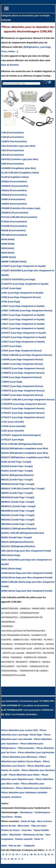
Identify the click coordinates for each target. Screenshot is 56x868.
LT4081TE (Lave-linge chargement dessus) (23, 391)
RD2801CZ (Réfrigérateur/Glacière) (19, 529)
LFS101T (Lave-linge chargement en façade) (24, 333)
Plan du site (15, 846)
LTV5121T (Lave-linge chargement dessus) (23, 417)
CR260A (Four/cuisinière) (14, 182)
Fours (4, 51)
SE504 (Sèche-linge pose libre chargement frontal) (27, 591)
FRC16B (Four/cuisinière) (14, 235)
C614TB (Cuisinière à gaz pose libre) (20, 159)
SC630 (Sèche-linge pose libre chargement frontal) (27, 577)
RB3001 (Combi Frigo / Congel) (17, 493)
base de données (10, 65)
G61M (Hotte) (8, 239)
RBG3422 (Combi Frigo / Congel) (18, 520)
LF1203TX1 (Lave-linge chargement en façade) (25, 284)
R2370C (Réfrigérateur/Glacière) (17, 475)
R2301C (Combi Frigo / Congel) (17, 471)
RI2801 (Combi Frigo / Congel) (16, 537)
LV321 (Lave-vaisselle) (13, 431)
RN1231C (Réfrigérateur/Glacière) (18, 546)
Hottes (12, 51)
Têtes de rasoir (39, 826)
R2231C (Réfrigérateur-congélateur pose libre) (25, 453)
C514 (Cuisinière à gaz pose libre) (18, 146)
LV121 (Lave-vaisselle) (13, 422)
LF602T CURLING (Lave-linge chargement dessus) (27, 311)
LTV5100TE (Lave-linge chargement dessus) (23, 404)
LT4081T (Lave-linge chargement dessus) (22, 386)
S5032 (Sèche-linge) (11, 569)
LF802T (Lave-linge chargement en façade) (23, 319)
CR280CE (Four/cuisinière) (15, 213)
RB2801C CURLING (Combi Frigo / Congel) (23, 489)
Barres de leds (9, 826)
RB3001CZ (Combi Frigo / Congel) (18, 506)
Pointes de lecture (10, 830)
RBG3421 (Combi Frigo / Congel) (18, 515)
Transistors (7, 817)
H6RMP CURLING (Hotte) (14, 262)
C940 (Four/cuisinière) (12, 164)
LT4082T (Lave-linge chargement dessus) (22, 395)
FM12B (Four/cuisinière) (13, 230)
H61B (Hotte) (8, 248)
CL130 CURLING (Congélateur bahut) (20, 173)
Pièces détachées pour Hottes (25, 775)
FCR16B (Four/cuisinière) (14, 226)
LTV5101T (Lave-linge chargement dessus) (23, 408)
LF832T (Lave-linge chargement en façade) (23, 328)
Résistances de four (33, 835)
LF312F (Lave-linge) (11, 288)
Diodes (18, 817)
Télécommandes (26, 748)
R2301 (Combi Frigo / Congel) (16, 462)
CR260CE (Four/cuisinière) (15, 186)
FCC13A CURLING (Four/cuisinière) (19, 217)
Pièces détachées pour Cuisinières (34, 788)
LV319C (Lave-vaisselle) (13, 426)
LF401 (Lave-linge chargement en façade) (22, 293)
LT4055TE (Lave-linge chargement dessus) (23, 368)
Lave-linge (45, 47)
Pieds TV (39, 839)
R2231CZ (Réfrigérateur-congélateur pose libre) (25, 457)
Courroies (27, 830)
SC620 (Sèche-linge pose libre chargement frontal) (27, 573)
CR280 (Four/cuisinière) (13, 199)
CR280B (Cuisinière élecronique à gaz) (21, 208)
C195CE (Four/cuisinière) (14, 141)
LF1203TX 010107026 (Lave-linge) (18, 279)
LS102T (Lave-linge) (11, 346)
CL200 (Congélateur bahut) (15, 177)
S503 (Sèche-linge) (11, 555)
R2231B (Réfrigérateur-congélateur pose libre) (25, 448)
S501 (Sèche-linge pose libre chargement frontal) (26, 551)
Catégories (29, 846)
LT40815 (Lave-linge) (12, 382)
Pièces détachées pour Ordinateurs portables (25, 793)
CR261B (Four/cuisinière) (14, 195)
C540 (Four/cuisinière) (12, 150)
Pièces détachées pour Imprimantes (36, 752)
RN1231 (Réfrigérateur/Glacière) (17, 542)
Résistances (27, 812)
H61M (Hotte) (8, 253)
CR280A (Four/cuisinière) (14, 204)
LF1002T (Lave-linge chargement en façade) (23, 266)
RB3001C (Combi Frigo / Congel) (18, 502)
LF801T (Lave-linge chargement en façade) (23, 315)
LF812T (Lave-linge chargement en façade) (23, 324)
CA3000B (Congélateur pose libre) (18, 168)
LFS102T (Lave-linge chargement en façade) (24, 337)
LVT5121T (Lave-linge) (12, 440)
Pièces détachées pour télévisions (20, 757)
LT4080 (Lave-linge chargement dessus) (21, 377)
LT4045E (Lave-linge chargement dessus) (22, 359)
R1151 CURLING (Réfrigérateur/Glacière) (22, 444)
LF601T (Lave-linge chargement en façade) (23, 306)
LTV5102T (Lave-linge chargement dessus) (23, 413)
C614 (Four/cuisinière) (12, 155)
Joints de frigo (28, 821)
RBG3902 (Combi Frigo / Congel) (18, 524)
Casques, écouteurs (11, 797)
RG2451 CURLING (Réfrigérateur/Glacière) (23, 533)
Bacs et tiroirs (44, 821)
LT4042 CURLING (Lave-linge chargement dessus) (27, 355)
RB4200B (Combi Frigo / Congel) (18, 511)
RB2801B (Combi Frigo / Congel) (18, 484)
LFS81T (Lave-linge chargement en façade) (23, 342)
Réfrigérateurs (31, 47)
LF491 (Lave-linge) (11, 302)
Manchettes (16, 835)
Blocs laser (24, 826)
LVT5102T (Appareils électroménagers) (21, 435)
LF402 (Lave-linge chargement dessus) (21, 297)
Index (4, 846)
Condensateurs (43, 812)
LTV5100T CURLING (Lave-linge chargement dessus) (28, 400)
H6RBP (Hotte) (9, 257)
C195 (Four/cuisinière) (12, 137)
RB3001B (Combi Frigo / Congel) (18, 497)
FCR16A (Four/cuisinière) (14, 222)
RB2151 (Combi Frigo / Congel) (17, 480)
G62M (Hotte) (8, 244)
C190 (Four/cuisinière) (12, 133)
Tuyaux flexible (41, 830)
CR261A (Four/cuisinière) (14, 190)
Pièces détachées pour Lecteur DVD (20, 730)
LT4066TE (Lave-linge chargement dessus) (23, 373)
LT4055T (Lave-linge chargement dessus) (22, 364)
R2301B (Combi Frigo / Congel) (17, 466)
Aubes (4, 835)
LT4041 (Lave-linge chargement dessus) (21, 351)
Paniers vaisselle (24, 839)
